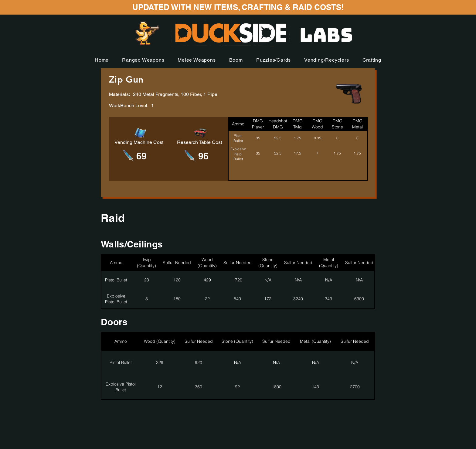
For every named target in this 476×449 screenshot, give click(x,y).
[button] (143, 60)
